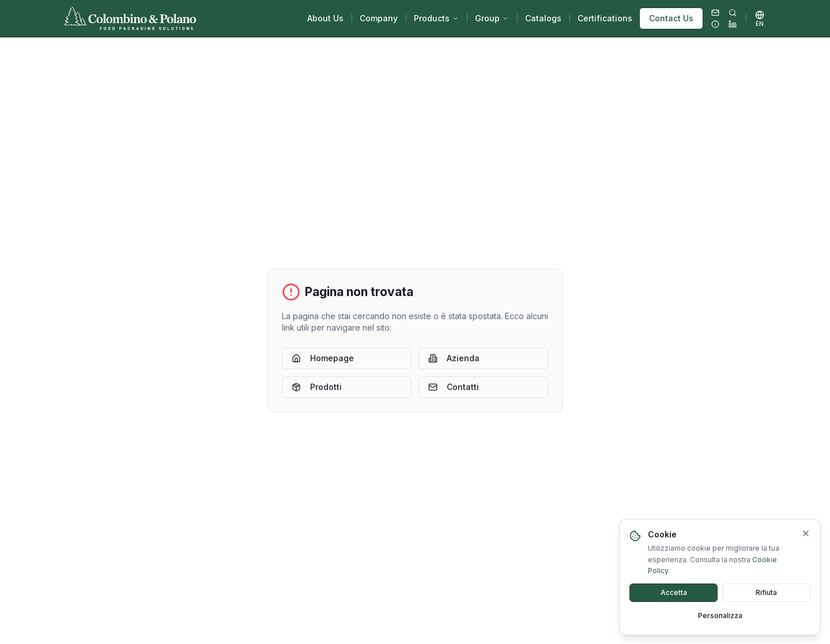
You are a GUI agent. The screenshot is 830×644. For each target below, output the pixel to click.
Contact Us (671, 18)
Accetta (674, 602)
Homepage (323, 358)
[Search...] (733, 13)
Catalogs (543, 18)
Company (379, 18)
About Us (325, 18)
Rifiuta (766, 602)
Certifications (605, 18)
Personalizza (720, 625)
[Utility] (715, 24)
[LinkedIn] (733, 24)
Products (436, 18)
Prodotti (317, 387)
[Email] (715, 13)
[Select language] (760, 18)
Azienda (454, 358)
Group (492, 18)
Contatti (454, 387)
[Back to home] (130, 18)
